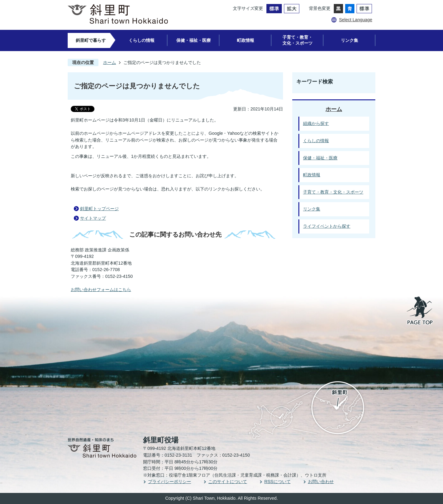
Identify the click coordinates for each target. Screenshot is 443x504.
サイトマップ (93, 218)
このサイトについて (228, 482)
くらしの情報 (142, 40)
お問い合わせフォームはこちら (101, 290)
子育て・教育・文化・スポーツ (297, 40)
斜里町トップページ (99, 209)
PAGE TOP (420, 311)
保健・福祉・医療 (194, 40)
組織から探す (316, 123)
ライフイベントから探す (327, 226)
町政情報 (245, 40)
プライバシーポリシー (170, 482)
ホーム (110, 62)
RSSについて (277, 482)
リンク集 (349, 40)
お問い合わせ (321, 482)
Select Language (356, 20)
